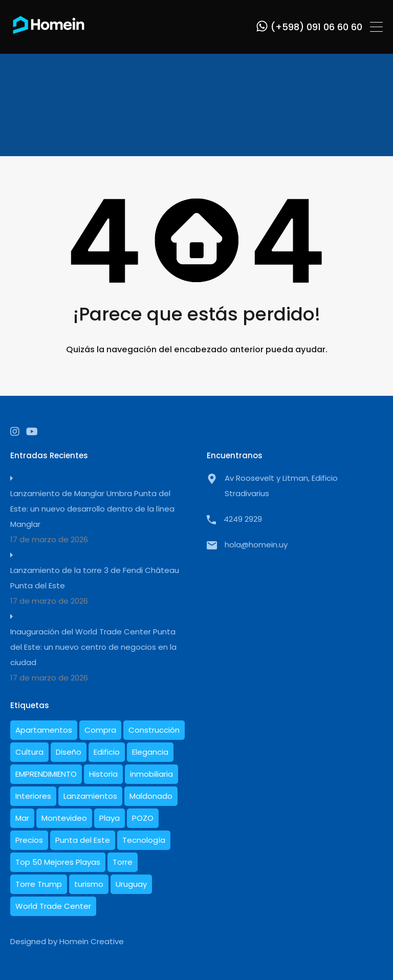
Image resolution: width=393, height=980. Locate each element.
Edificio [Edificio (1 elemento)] (107, 752)
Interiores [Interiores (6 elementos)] (33, 796)
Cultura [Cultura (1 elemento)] (29, 752)
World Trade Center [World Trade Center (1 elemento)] (53, 906)
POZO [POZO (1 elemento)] (143, 818)
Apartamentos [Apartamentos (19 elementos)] (44, 730)
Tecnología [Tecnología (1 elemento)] (144, 840)
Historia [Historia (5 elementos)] (103, 774)
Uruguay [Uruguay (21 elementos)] (131, 884)
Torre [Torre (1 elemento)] (123, 862)
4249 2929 (243, 519)
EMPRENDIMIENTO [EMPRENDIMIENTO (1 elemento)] (46, 774)
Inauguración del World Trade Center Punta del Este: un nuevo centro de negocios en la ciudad (93, 647)
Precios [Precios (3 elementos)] (29, 840)
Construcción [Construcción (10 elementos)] (154, 730)
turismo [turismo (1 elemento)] (89, 884)
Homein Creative (92, 941)
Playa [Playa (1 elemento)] (110, 818)
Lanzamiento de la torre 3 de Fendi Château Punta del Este (95, 578)
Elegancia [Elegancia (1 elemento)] (150, 752)
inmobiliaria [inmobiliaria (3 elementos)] (151, 774)
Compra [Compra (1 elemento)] (100, 730)
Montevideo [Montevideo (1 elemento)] (64, 818)
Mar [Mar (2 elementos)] (22, 818)
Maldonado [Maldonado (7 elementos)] (151, 796)
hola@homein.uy (256, 545)
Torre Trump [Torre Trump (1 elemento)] (39, 884)
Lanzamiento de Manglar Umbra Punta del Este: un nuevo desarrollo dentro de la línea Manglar (92, 509)
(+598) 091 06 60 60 (316, 27)
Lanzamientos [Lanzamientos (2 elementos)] (90, 796)
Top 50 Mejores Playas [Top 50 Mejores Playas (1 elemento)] (58, 862)
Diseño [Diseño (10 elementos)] (69, 752)
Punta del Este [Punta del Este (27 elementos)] (83, 840)
